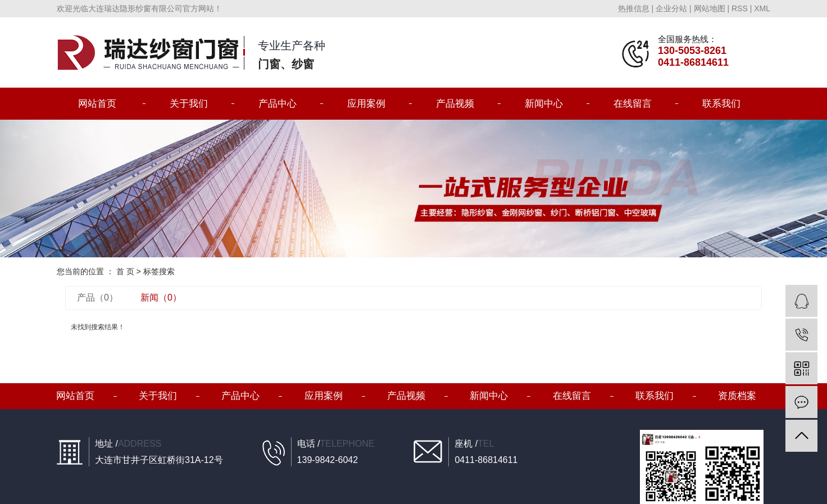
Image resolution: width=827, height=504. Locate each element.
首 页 (125, 271)
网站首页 (97, 104)
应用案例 (366, 104)
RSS (740, 8)
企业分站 (671, 8)
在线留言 (633, 104)
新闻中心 (544, 104)
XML (762, 8)
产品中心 (278, 104)
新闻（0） (161, 298)
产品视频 (455, 104)
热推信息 (634, 8)
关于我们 (189, 104)
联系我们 (721, 104)
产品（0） (97, 298)
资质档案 (737, 396)
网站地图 (710, 8)
